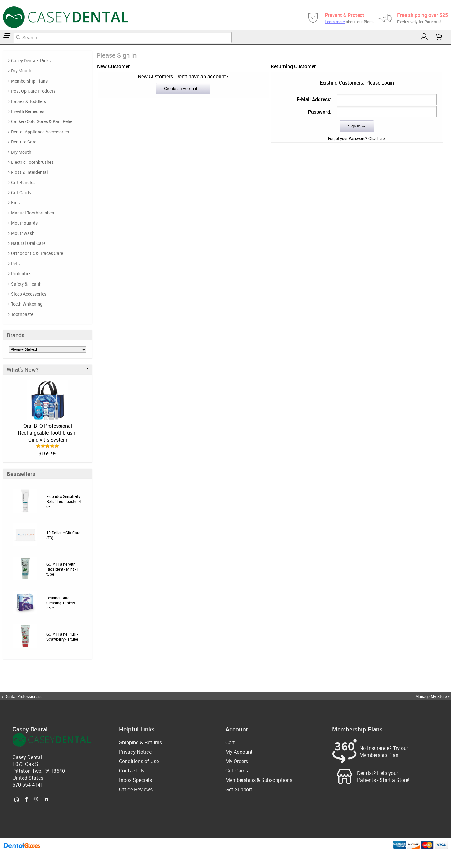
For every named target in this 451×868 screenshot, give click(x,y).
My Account (239, 752)
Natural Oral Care (28, 243)
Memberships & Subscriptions (259, 780)
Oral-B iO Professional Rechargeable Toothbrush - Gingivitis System (48, 433)
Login (2, 45)
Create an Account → (183, 88)
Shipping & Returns (140, 742)
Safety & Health (26, 284)
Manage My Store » (433, 696)
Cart (230, 742)
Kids (15, 202)
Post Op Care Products (33, 91)
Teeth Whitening (27, 304)
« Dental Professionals (22, 696)
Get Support (239, 789)
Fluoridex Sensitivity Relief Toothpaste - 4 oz (64, 501)
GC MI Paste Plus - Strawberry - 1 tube (62, 637)
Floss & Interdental (29, 172)
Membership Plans (29, 81)
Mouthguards (24, 223)
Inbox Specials (135, 780)
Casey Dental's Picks (31, 61)
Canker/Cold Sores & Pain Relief (42, 121)
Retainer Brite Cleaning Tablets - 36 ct (62, 603)
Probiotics (21, 274)
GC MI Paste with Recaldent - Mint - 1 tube (63, 569)
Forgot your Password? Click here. (357, 138)
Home (1, 45)
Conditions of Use (139, 761)
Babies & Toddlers (29, 101)
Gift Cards (21, 192)
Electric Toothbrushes (32, 162)
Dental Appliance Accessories (40, 132)
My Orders (237, 761)
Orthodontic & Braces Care (37, 253)
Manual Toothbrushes (32, 213)
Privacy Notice (135, 752)
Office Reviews (136, 789)
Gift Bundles (23, 182)
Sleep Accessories (29, 294)
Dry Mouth (21, 71)
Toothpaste (22, 314)
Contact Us (132, 771)
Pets (15, 263)
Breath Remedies (28, 111)
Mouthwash (23, 233)
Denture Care (24, 142)
